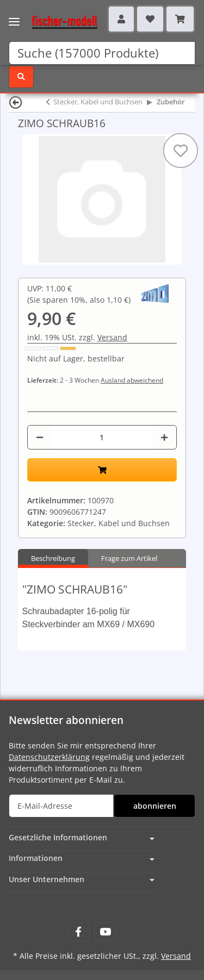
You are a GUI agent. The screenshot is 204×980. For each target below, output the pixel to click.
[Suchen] (102, 53)
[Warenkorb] (180, 19)
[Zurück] (16, 102)
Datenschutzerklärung (49, 757)
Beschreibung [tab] (53, 558)
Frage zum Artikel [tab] (129, 558)
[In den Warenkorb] (102, 470)
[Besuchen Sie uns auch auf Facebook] (79, 932)
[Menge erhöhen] (164, 437)
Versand (112, 337)
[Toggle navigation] (14, 15)
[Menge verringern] (40, 437)
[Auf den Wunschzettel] (181, 151)
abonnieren (155, 806)
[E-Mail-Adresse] (61, 806)
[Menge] (102, 437)
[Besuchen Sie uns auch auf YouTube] (105, 932)
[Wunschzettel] (150, 19)
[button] (121, 19)
